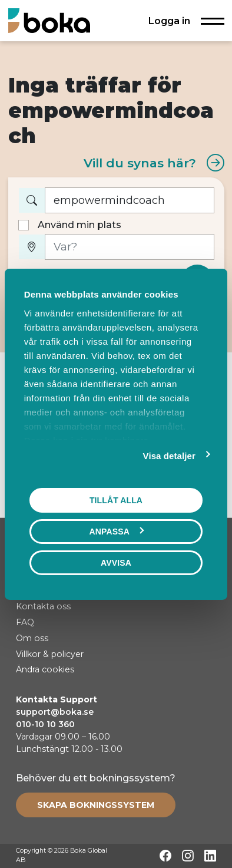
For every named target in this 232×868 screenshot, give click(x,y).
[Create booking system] (96, 805)
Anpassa (117, 531)
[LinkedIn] (210, 856)
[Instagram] (188, 856)
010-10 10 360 (45, 724)
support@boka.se (55, 712)
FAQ (25, 622)
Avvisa (116, 562)
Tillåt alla (116, 500)
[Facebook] (165, 856)
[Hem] (49, 20)
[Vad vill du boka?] (130, 201)
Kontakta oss (43, 606)
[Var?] (130, 247)
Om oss (32, 638)
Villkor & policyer (50, 654)
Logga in (169, 21)
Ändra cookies (45, 669)
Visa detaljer (169, 455)
